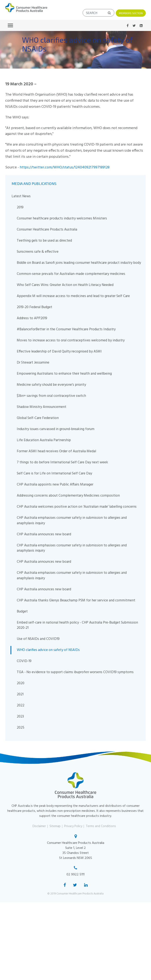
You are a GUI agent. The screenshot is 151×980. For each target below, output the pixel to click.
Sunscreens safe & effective (38, 252)
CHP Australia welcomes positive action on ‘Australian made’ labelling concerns (77, 507)
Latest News (21, 196)
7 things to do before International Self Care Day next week (62, 462)
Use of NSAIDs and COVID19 (38, 639)
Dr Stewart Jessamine (33, 362)
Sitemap (55, 826)
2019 (20, 207)
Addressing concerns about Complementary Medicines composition (68, 495)
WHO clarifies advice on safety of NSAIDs (48, 650)
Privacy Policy (73, 826)
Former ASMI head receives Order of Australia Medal (56, 451)
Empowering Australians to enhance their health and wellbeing (64, 373)
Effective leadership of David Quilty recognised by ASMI (59, 351)
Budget (22, 611)
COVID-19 (24, 661)
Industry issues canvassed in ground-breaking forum (56, 429)
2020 (21, 683)
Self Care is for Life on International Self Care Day (54, 473)
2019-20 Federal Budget (34, 307)
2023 (20, 716)
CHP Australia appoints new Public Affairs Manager (55, 484)
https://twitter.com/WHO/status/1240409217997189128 (65, 167)
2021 (20, 694)
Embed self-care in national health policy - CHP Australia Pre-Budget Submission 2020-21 (77, 625)
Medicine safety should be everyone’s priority (51, 385)
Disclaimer (39, 826)
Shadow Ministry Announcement (42, 407)
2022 (21, 705)
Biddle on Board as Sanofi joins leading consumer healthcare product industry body (79, 263)
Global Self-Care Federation (38, 418)
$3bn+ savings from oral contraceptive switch (51, 396)
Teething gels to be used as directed (44, 240)
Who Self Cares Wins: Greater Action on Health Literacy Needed (65, 285)
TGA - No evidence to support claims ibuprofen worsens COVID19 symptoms (75, 672)
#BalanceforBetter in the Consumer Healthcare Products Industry (66, 329)
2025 (21, 727)
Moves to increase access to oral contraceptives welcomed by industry (71, 340)
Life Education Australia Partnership (44, 440)
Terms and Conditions (101, 826)
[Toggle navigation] (10, 25)
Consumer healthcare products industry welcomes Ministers (62, 218)
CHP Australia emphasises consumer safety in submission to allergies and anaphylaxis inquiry (72, 520)
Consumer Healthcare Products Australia (47, 229)
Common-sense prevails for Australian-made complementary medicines (71, 274)
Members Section (131, 13)
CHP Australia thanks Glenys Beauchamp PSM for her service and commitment (76, 600)
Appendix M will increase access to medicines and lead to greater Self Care (73, 296)
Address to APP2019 (32, 318)
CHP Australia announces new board (44, 534)
